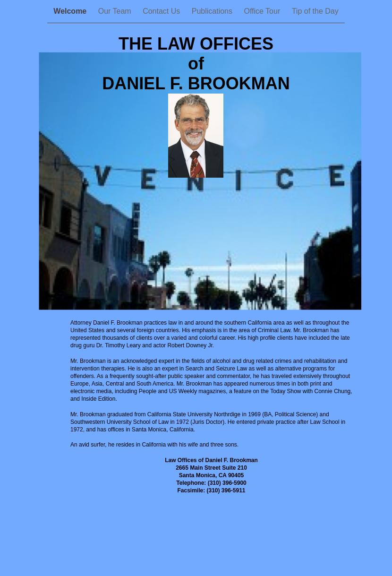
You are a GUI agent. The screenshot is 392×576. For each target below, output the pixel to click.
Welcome (71, 11)
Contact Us (162, 11)
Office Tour (263, 11)
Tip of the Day (315, 11)
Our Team (116, 11)
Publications (213, 11)
